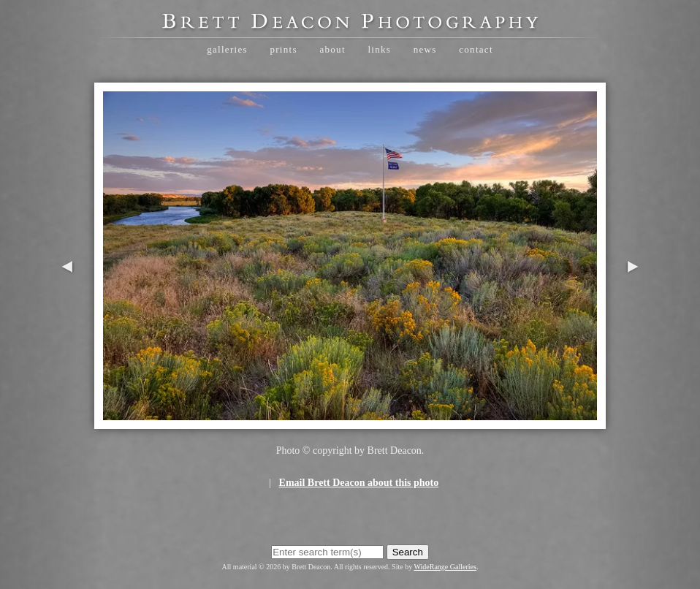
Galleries (227, 49)
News (425, 49)
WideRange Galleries (445, 567)
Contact (476, 49)
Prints (283, 49)
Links (379, 49)
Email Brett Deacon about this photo (359, 483)
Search (408, 552)
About (332, 49)
